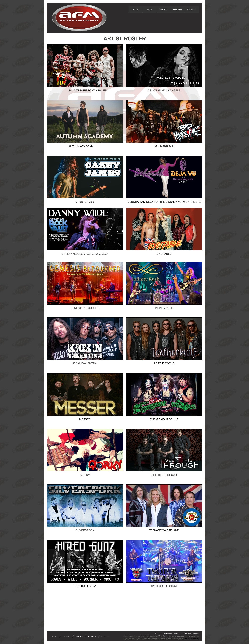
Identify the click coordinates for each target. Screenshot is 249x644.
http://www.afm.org (192, 639)
